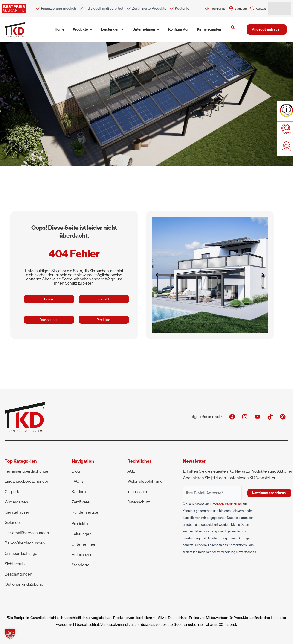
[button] (157, 275)
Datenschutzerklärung (226, 504)
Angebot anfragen (267, 29)
